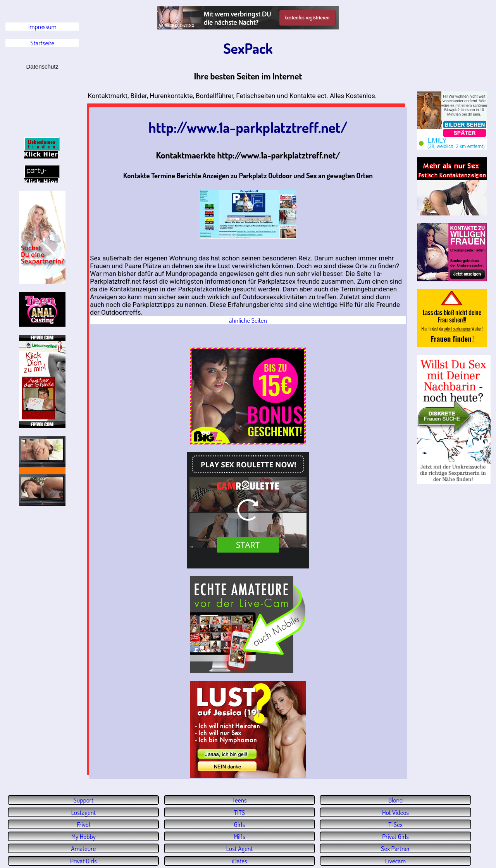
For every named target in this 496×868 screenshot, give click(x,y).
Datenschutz (42, 66)
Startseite (42, 43)
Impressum (42, 27)
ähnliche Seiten (248, 320)
